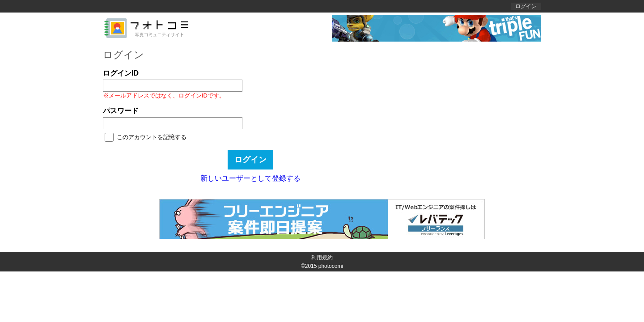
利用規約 (322, 258)
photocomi (331, 266)
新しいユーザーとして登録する (250, 178)
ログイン (526, 6)
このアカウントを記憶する (152, 137)
